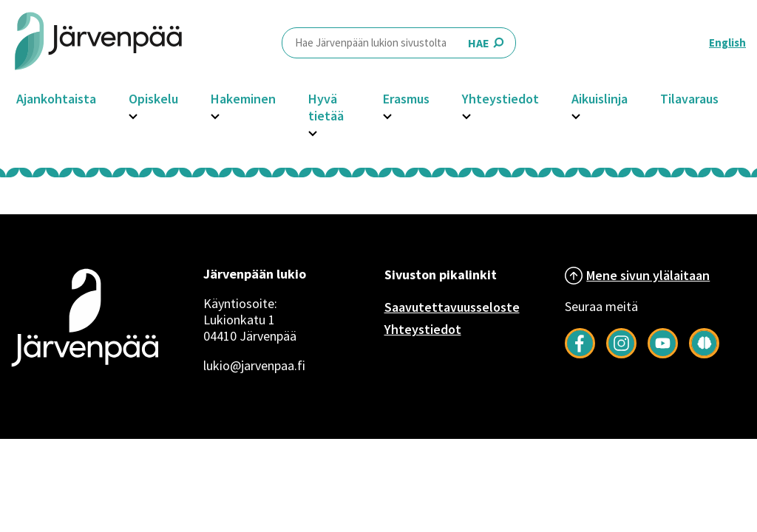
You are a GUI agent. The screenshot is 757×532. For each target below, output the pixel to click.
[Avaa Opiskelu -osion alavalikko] (133, 115)
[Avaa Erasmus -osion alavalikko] (387, 115)
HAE (399, 42)
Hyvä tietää (326, 107)
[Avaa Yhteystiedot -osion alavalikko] (466, 115)
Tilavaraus (689, 99)
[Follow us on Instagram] (621, 354)
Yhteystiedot (500, 99)
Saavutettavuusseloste (452, 307)
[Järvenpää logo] (85, 369)
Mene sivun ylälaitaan (648, 275)
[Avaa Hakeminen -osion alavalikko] (215, 115)
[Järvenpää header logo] (98, 42)
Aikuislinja (600, 99)
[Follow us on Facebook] (580, 354)
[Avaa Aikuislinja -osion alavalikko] (576, 115)
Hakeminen (243, 99)
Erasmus (406, 99)
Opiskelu (153, 99)
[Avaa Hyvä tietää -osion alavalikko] (313, 132)
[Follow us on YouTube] (663, 354)
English (727, 42)
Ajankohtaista (56, 99)
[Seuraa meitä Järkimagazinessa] (704, 354)
